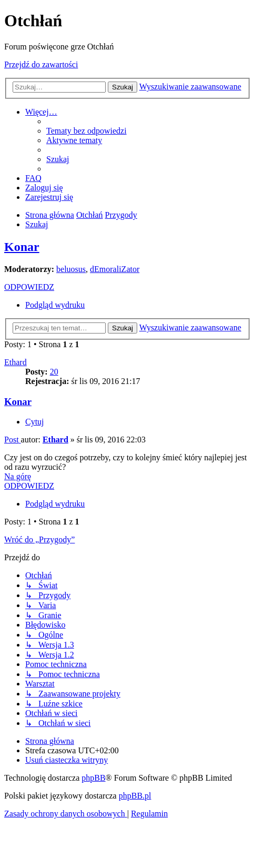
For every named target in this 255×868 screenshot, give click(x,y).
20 (54, 372)
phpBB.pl (135, 796)
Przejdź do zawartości (41, 64)
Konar (22, 247)
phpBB (93, 778)
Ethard (16, 362)
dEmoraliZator (115, 269)
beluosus (71, 269)
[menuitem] (86, 131)
